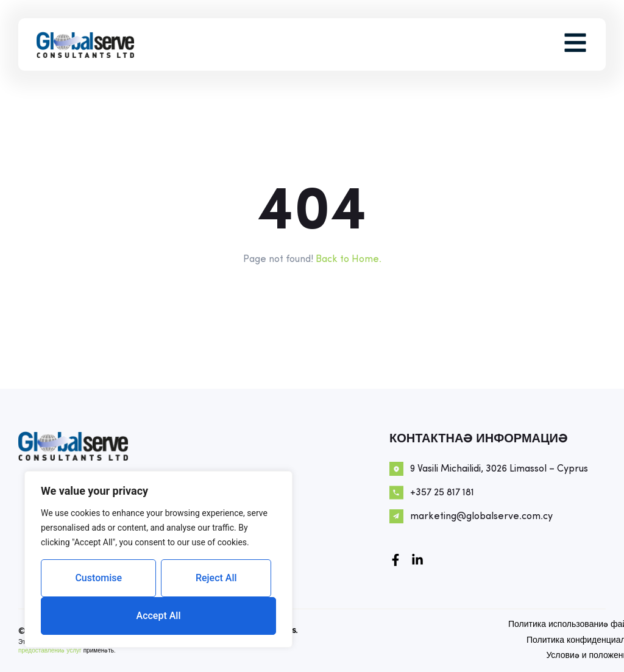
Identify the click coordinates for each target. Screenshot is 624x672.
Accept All (159, 616)
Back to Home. (349, 260)
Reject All (216, 578)
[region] (158, 559)
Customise (98, 578)
